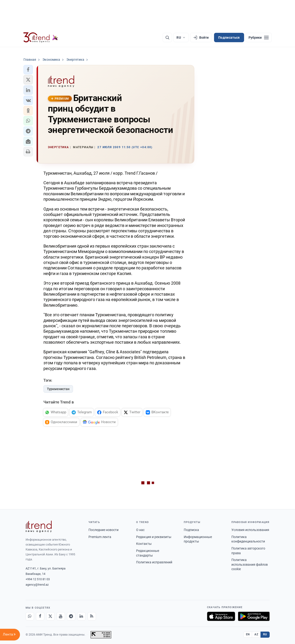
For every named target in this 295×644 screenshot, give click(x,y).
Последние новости (103, 530)
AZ (256, 634)
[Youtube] (61, 616)
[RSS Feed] (92, 616)
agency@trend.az (37, 585)
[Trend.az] (41, 38)
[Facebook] (40, 616)
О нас (140, 530)
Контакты (144, 544)
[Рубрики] (259, 38)
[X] (50, 616)
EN (248, 634)
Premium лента (100, 537)
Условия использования (250, 530)
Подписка (191, 530)
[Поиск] (167, 38)
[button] (28, 70)
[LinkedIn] (81, 616)
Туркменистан (58, 389)
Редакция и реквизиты (154, 537)
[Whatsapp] (30, 616)
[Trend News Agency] (39, 527)
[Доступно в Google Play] (254, 616)
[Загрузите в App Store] (221, 616)
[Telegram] (71, 616)
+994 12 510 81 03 (38, 579)
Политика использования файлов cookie (250, 564)
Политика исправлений (154, 562)
